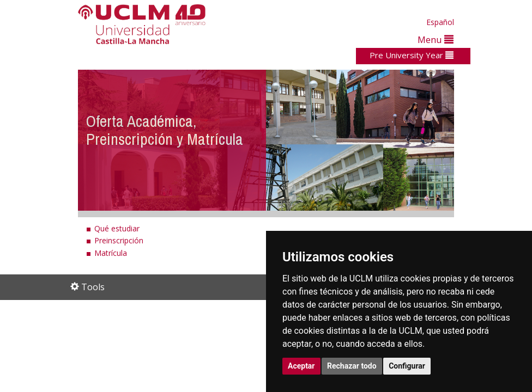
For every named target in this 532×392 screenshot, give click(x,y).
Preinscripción (119, 240)
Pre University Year (412, 55)
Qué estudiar (117, 228)
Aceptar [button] (301, 366)
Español (440, 22)
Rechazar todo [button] (352, 366)
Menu (436, 39)
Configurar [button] (407, 366)
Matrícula (111, 253)
